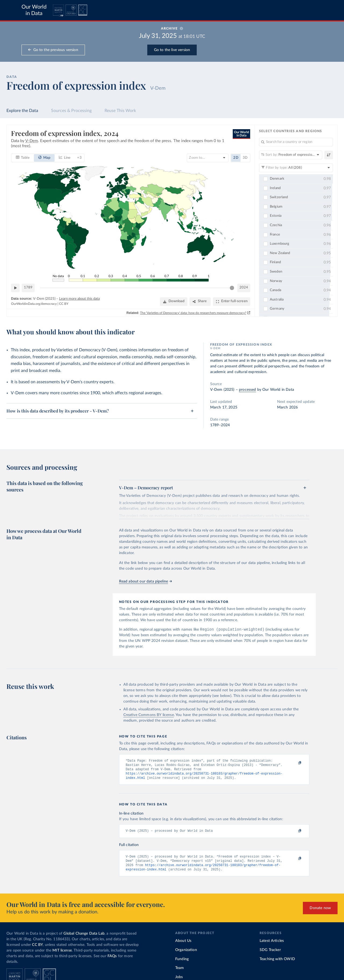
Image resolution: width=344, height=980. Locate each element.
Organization (186, 953)
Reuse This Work (120, 111)
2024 (244, 288)
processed (247, 390)
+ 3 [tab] (79, 158)
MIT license (62, 954)
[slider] (232, 288)
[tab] (23, 158)
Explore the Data (22, 111)
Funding (182, 962)
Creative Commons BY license (149, 715)
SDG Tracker (270, 953)
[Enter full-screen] (232, 301)
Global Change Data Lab (84, 937)
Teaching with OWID (277, 962)
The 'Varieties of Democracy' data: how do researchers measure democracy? (193, 313)
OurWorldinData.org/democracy (34, 304)
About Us (183, 944)
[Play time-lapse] (15, 288)
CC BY (64, 304)
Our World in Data (34, 10)
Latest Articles (272, 944)
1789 (28, 288)
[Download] (174, 301)
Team (180, 971)
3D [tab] (245, 158)
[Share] (200, 301)
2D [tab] (236, 158)
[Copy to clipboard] (294, 764)
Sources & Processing (71, 111)
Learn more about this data (79, 299)
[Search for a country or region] (296, 142)
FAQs (112, 959)
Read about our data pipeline (145, 581)
